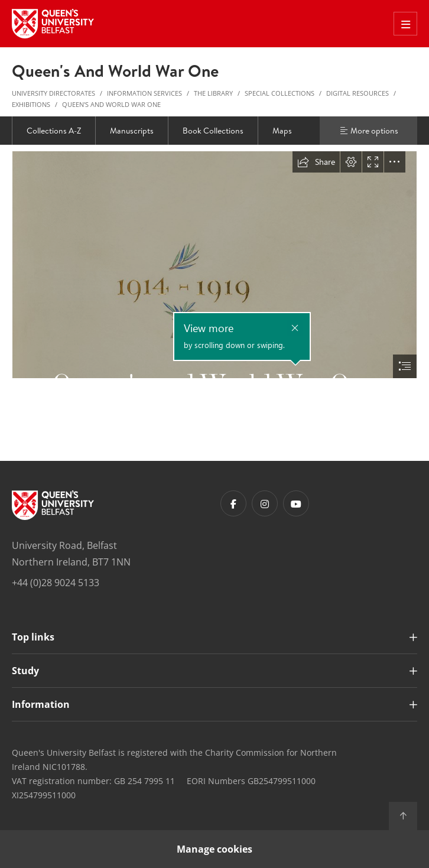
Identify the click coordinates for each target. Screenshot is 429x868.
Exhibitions (31, 104)
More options (369, 131)
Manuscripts (132, 131)
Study (25, 671)
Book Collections (213, 131)
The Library (213, 93)
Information (41, 704)
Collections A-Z (54, 131)
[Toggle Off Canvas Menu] (405, 24)
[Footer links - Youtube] (296, 503)
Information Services (144, 93)
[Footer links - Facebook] (233, 503)
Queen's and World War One (111, 104)
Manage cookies (214, 849)
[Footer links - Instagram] (265, 503)
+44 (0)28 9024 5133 (56, 583)
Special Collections (279, 93)
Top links (33, 637)
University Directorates (53, 93)
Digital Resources (357, 93)
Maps (282, 131)
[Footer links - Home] (53, 505)
